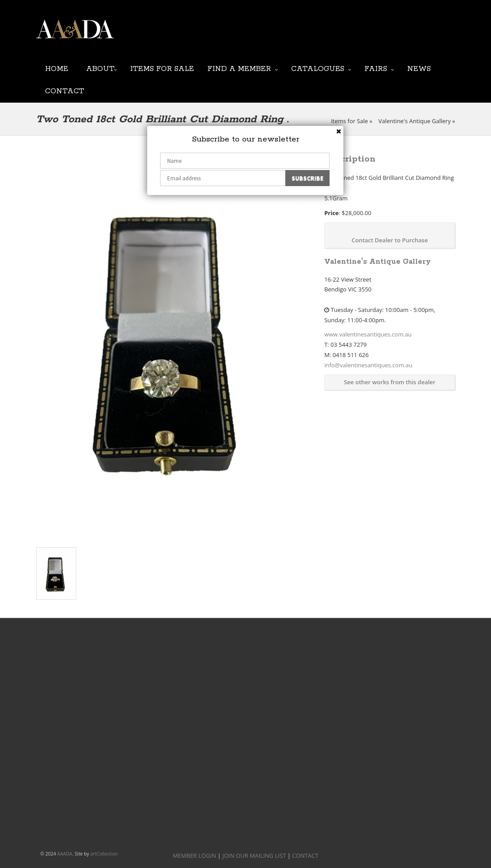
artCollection (104, 854)
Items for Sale (162, 68)
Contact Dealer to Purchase (390, 240)
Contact (65, 90)
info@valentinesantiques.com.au (368, 365)
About (100, 68)
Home (57, 68)
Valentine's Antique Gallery (414, 121)
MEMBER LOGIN (194, 856)
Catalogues (318, 68)
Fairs (376, 68)
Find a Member (239, 68)
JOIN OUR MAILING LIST (237, 36)
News (419, 68)
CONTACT (305, 856)
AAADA (65, 854)
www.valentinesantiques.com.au (368, 334)
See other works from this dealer (390, 382)
